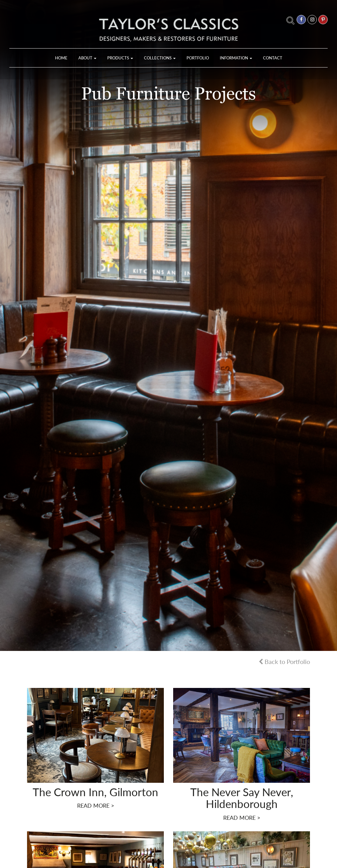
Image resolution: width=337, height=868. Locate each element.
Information (236, 58)
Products (120, 58)
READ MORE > (96, 805)
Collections (160, 58)
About (87, 58)
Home (61, 58)
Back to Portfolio (284, 661)
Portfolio (198, 58)
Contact (273, 58)
